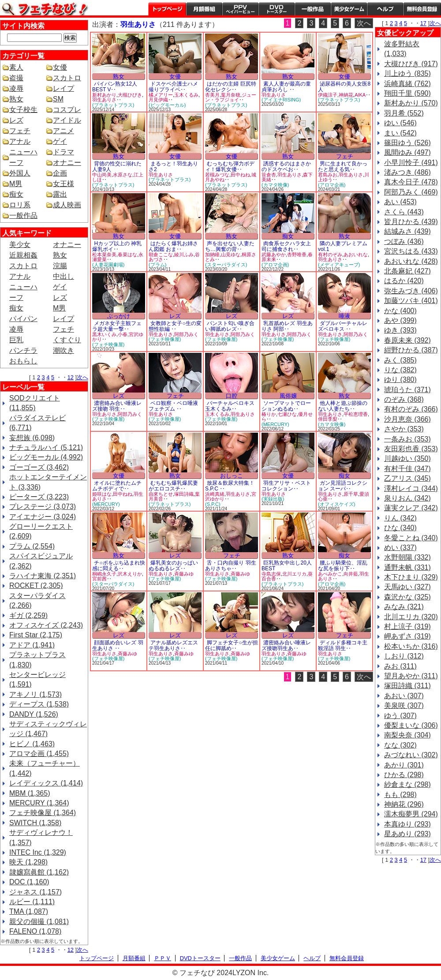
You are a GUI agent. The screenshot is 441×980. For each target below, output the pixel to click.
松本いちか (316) (411, 646)
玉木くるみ (186, 95)
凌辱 (16, 88)
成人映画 (67, 205)
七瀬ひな (287, 414)
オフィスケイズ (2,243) (46, 625)
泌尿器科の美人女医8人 (344, 87)
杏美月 (212, 95)
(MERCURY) (275, 424)
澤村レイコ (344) (411, 488)
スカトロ (67, 78)
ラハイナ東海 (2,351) (43, 576)
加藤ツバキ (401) (411, 301)
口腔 (232, 396)
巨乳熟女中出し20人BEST (287, 566)
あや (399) (400, 320)
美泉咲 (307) (404, 705)
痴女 (16, 194)
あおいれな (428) (411, 261)
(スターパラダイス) (226, 265)
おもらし (23, 361)
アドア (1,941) (32, 645)
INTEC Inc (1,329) (38, 852)
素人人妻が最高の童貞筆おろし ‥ (286, 87)
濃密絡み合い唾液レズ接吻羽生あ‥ (286, 645)
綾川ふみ (184, 254)
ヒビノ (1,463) (32, 744)
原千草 (351, 494)
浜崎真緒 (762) (407, 84)
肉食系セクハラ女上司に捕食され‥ (286, 246)
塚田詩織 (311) (407, 686)
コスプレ (67, 110)
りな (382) (400, 370)
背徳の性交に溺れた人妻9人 (117, 166)
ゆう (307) (400, 716)
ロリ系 (20, 205)
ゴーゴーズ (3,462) (39, 467)
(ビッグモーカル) (167, 105)
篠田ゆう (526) (407, 143)
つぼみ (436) (404, 241)
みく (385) (400, 360)
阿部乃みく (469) (411, 192)
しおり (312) (404, 656)
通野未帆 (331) (407, 567)
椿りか (269, 414)
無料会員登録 (347, 958)
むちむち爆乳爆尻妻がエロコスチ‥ (173, 486)
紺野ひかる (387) (411, 350)
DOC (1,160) (29, 882)
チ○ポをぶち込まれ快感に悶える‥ (119, 566)
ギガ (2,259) (28, 615)
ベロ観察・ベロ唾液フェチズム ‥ (173, 406)
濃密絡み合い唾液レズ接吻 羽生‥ (117, 406)
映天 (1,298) (28, 862)
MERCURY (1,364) (39, 803)
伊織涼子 (328, 95)
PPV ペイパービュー (240, 9)
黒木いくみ (104, 334)
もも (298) (400, 795)
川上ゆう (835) (407, 73)
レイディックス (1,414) (46, 783)
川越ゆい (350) (407, 458)
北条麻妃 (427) (407, 271)
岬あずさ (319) (407, 636)
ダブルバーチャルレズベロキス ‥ (343, 326)
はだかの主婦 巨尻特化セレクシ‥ (231, 87)
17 (423, 23)
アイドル (67, 120)
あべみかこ (330, 574)
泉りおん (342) (407, 498)
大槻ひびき (130, 95)
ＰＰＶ (163, 958)
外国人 (20, 173)
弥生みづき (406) (411, 291)
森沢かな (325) (407, 597)
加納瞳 (212, 254)
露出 (60, 194)
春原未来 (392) (407, 340)
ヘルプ (385, 9)
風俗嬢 (288, 396)
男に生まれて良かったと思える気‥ (343, 166)
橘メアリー (161, 95)
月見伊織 (158, 100)
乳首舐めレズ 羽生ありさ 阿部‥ (287, 326)
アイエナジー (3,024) (43, 517)
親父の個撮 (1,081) (39, 922)
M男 (16, 184)
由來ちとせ (161, 494)
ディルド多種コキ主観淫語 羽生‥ (343, 645)
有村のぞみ (330, 254)
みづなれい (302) (411, 755)
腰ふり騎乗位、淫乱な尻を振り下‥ (343, 566)
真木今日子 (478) (411, 182)
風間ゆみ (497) (407, 152)
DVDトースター (277, 9)
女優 (60, 67)
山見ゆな (231, 254)
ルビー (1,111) (32, 902)
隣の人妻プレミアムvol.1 (343, 246)
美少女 (20, 245)
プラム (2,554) (32, 546)
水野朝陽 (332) (407, 557)
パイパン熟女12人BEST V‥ (115, 87)
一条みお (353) (407, 439)
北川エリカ (294, 574)
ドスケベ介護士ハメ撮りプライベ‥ (173, 87)
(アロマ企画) (332, 185)
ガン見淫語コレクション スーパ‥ (343, 486)
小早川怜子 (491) (411, 163)
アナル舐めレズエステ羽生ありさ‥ (173, 645)
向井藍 (351, 574)
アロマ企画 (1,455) (39, 754)
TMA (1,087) (29, 911)
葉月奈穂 (231, 95)
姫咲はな (102, 494)
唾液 (344, 316)
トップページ (167, 9)
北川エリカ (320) (411, 617)
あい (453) (400, 202)
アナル (20, 141)
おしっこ (232, 476)
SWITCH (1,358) (35, 823)
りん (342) (400, 518)
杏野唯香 (297, 254)
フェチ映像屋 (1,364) (43, 813)
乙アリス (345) (407, 478)
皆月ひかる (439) (411, 222)
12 (71, 377)
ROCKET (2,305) (36, 585)
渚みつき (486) (407, 172)
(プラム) (157, 265)
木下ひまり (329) (411, 577)
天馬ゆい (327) (407, 587)
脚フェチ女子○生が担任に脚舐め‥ (232, 645)
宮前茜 (99, 579)
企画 (60, 173)
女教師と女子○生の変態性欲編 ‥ (175, 326)
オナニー (67, 163)
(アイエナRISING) (281, 100)
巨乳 (16, 340)
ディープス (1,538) (39, 704)
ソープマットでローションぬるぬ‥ (286, 406)
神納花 (346, 95)
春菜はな (127, 254)
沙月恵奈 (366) (407, 419)
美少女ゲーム (349, 9)
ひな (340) (400, 528)
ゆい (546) (400, 123)
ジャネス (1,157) (36, 892)
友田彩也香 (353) (411, 449)
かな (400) (400, 311)
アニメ (64, 131)
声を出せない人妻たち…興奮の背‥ (230, 246)
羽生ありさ (104, 100)
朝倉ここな (161, 254)
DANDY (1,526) (34, 714)
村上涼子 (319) (407, 627)
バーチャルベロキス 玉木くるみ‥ (230, 406)
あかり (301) (404, 765)
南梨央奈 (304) (407, 735)
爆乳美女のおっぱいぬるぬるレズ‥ (173, 566)
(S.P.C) (213, 504)
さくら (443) (404, 212)
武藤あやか (274, 254)
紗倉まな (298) (407, 784)
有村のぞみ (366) (411, 409)
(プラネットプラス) (113, 105)
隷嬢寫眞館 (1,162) (39, 872)
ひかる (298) (404, 775)
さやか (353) (404, 429)
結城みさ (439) (407, 231)
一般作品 (313, 9)
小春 (123, 334)
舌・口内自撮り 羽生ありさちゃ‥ (231, 566)
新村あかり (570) (411, 103)
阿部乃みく (186, 334)
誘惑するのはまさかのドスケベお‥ (286, 166)
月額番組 (204, 9)
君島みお (328, 175)
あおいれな (356, 254)
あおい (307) (404, 696)
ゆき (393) (400, 330)
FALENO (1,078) (35, 931)
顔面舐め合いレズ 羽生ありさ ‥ (118, 645)
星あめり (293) (407, 834)
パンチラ (23, 350)
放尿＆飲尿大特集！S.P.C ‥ (230, 486)
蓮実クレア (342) (411, 508)
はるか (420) (404, 281)
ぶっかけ (119, 316)
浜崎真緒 (215, 494)
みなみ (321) (404, 607)
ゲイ (60, 141)
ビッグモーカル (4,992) (46, 457)
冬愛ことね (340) (411, 538)
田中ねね (240, 175)
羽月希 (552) (404, 113)
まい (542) (400, 133)
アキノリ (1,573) (36, 694)
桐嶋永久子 (104, 574)
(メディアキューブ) (339, 265)
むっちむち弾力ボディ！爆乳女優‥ (230, 166)
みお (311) (400, 666)
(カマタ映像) (275, 185)
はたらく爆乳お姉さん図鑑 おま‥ (173, 246)
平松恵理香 (356, 414)
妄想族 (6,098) (32, 438)
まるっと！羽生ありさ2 (173, 166)
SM (58, 99)
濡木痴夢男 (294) (411, 814)
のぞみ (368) (404, 399)
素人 (16, 67)
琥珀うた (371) (407, 390)
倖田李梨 (328, 419)
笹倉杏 (269, 175)
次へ (82, 377)
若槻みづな (217, 175)
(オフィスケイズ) (336, 504)
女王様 (64, 184)
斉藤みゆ (184, 574)
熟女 (16, 99)
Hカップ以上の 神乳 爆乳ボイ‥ (117, 246)
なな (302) (400, 745)
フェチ (20, 131)
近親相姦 (23, 255)
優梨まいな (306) (411, 725)
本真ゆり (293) (407, 824)
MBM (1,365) (30, 793)
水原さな (123, 175)
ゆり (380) (400, 380)
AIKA (360, 95)
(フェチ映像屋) (108, 344)
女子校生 (23, 110)
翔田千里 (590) (407, 93)
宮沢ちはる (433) (411, 251)
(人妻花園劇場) (108, 265)
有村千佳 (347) (407, 469)
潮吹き (64, 350)
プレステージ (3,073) (43, 507)
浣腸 (60, 266)
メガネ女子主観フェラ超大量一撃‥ (117, 326)
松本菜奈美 (104, 254)
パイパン (23, 319)
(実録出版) (273, 499)
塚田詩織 (184, 494)
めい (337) (400, 548)
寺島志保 (271, 574)
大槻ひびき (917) (411, 64)
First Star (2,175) (36, 635)
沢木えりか (130, 574)
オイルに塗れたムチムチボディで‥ (117, 486)
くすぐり (67, 340)
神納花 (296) (404, 804)
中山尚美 (102, 175)
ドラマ (64, 152)
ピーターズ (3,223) (39, 497)
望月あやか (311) (411, 676)
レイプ (64, 88)
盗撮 (16, 78)
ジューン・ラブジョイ (231, 97)
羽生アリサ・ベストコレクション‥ (286, 486)
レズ (16, 120)
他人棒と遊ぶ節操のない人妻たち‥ (343, 406)
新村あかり (104, 95)
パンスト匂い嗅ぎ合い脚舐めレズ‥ (230, 326)
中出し (64, 276)
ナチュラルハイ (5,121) (46, 447)
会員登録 (422, 9)
